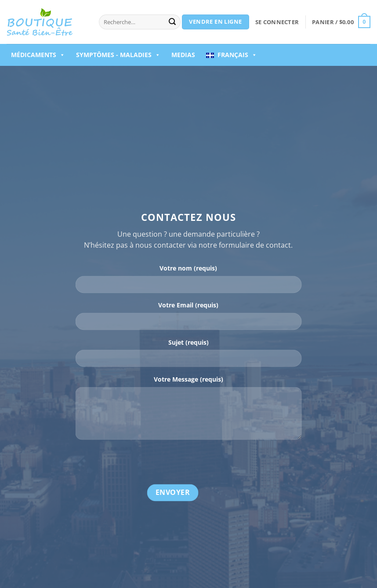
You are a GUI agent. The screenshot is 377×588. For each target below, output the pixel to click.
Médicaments (38, 55)
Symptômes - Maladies (118, 55)
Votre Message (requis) (188, 379)
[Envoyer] (172, 22)
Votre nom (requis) (188, 269)
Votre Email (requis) (188, 305)
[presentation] (142, 464)
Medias (183, 55)
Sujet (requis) (188, 342)
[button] (277, 22)
